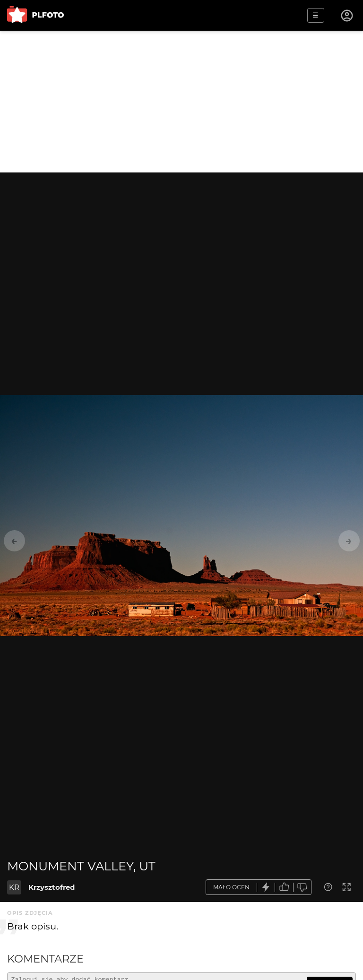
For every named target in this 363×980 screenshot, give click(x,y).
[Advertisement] (181, 102)
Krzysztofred (52, 887)
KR (14, 887)
